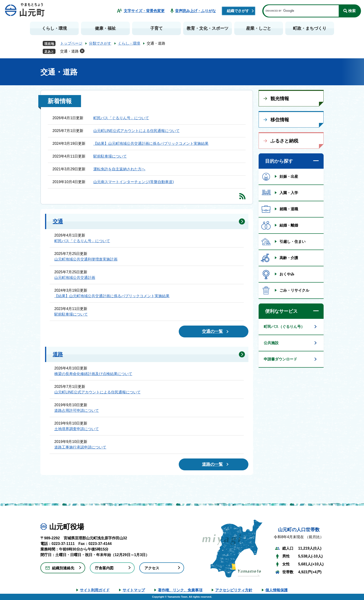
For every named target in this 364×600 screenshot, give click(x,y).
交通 (58, 221)
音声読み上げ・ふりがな (195, 11)
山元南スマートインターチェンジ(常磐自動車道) (134, 182)
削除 (82, 51)
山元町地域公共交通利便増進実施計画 (86, 259)
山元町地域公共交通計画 (75, 278)
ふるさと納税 (284, 141)
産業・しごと (259, 28)
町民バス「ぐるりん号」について (121, 118)
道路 (58, 354)
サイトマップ (134, 590)
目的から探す (279, 161)
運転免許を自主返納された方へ (119, 169)
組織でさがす (238, 11)
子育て (156, 28)
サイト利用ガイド (95, 590)
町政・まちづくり (310, 28)
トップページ (71, 43)
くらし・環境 (54, 28)
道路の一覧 (212, 464)
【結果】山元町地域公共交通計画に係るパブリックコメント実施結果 (151, 143)
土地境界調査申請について (77, 429)
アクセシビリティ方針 (234, 590)
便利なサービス (281, 311)
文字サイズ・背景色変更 (144, 11)
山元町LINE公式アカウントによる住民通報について (136, 131)
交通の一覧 (212, 331)
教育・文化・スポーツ (208, 28)
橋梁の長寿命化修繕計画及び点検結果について (93, 374)
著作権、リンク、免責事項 (180, 590)
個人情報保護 (276, 590)
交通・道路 (69, 51)
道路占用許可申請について (77, 410)
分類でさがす (100, 43)
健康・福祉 (105, 28)
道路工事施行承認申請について (80, 447)
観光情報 (280, 99)
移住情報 (280, 120)
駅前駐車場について (110, 156)
